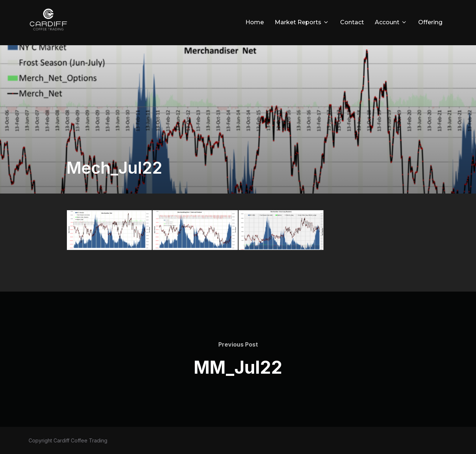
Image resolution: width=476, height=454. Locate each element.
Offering (430, 22)
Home (255, 22)
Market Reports (302, 22)
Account (391, 22)
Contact (352, 22)
